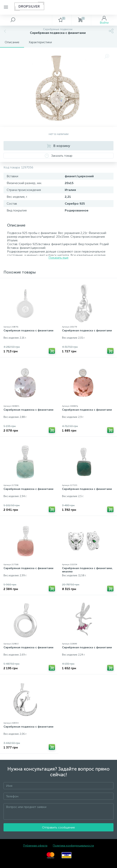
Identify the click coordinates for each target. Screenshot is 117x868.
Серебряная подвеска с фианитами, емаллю (87, 570)
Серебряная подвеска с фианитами (28, 331)
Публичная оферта (35, 846)
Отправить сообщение (58, 827)
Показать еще (58, 258)
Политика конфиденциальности (73, 846)
